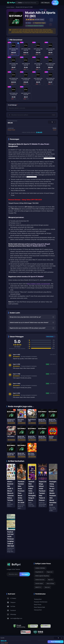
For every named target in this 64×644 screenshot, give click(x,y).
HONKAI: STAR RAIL (40, 568)
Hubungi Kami (38, 610)
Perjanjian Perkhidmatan (41, 602)
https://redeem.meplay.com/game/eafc (39, 284)
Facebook (11, 610)
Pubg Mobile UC (39, 572)
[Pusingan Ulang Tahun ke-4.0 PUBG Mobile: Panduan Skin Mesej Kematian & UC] (53, 488)
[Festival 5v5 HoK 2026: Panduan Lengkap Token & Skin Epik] (11, 534)
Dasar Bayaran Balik (39, 607)
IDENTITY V (38, 587)
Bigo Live (50, 580)
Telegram (11, 602)
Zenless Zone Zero (40, 580)
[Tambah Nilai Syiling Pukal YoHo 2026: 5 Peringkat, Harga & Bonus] (32, 486)
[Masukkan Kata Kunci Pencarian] (27, 3)
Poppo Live (50, 572)
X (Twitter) (11, 598)
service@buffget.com (14, 618)
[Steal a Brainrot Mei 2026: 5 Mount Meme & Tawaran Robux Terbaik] (11, 486)
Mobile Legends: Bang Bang (42, 576)
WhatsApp (11, 614)
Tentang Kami (38, 599)
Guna (54, 115)
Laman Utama (10, 7)
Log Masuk (55, 3)
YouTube (11, 606)
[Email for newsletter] (13, 574)
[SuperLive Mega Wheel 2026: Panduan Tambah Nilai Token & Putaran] (42, 486)
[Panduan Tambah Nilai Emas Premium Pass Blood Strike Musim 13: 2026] (21, 487)
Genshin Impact (39, 583)
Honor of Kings (50, 583)
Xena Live (47, 587)
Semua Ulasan (51, 337)
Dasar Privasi (38, 605)
